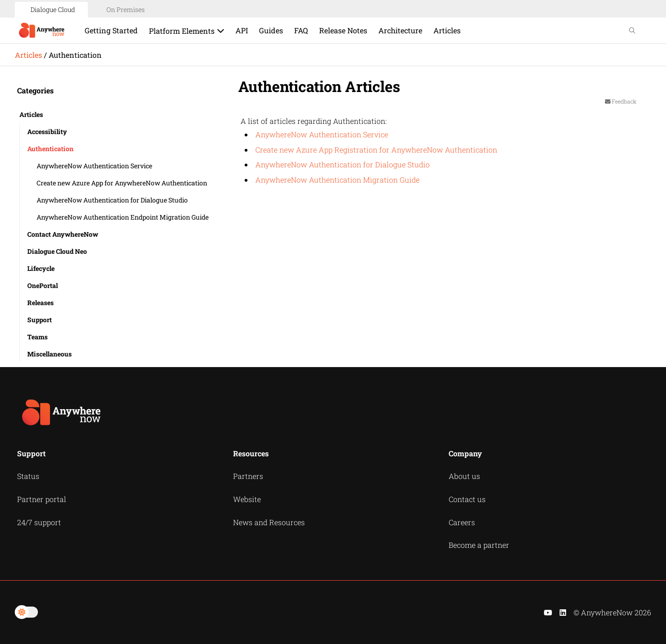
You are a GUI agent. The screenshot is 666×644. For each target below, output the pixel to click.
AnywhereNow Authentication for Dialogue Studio (112, 200)
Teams (37, 337)
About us (464, 476)
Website (247, 499)
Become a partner (479, 545)
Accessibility (47, 132)
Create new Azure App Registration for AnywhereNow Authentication (376, 150)
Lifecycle (41, 268)
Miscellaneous (49, 354)
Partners (248, 476)
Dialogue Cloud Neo (57, 251)
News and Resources (269, 522)
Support (40, 320)
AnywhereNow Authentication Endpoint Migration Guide (123, 217)
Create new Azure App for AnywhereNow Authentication (122, 183)
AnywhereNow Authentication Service (94, 166)
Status (28, 476)
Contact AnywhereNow (63, 234)
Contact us (467, 499)
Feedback (621, 101)
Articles (28, 55)
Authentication (50, 149)
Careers (462, 522)
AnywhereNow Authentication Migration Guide (337, 180)
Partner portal (42, 499)
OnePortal (43, 285)
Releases (40, 303)
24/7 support (39, 522)
